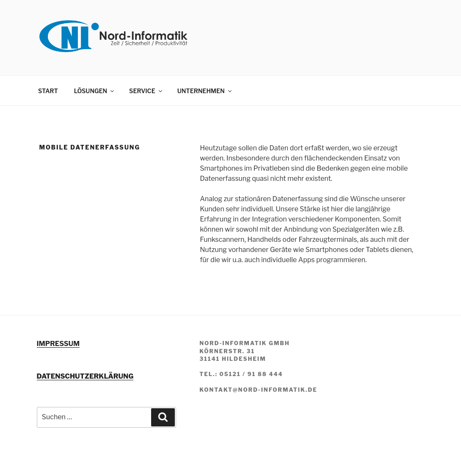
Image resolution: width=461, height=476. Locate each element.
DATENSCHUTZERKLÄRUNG (85, 376)
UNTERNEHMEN (205, 91)
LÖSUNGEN (95, 91)
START (48, 91)
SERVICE (146, 91)
